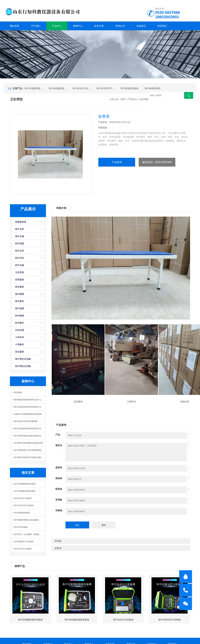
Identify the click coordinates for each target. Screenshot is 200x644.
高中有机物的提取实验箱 (58, 88)
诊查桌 (58, 548)
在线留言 (141, 26)
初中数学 (20, 323)
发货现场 (18, 392)
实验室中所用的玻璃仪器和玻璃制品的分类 (30, 414)
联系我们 (162, 26)
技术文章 (99, 26)
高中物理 (20, 294)
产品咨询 (117, 162)
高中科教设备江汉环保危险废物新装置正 (30, 450)
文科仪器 (20, 330)
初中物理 (20, 316)
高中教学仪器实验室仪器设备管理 (29, 443)
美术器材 (20, 287)
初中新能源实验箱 (130, 88)
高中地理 (20, 308)
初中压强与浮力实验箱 (106, 88)
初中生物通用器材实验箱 (34, 88)
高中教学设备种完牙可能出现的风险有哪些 (30, 457)
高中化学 (20, 229)
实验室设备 (21, 222)
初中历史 (20, 258)
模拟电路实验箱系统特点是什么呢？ (30, 400)
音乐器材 (20, 352)
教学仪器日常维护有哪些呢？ (27, 421)
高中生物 (20, 236)
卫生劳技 (144, 99)
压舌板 (58, 541)
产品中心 (57, 26)
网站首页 (15, 26)
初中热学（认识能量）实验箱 (27, 534)
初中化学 (20, 251)
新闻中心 (78, 26)
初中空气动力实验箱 (23, 549)
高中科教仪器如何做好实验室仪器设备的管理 (30, 436)
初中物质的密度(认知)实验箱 (154, 88)
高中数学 (20, 301)
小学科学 (20, 337)
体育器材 (20, 280)
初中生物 (20, 265)
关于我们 (36, 26)
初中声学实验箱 (21, 527)
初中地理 (20, 244)
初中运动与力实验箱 (82, 88)
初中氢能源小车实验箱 (24, 542)
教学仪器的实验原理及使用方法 (28, 407)
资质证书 (120, 26)
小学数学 (20, 345)
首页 (123, 99)
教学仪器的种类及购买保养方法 (28, 429)
